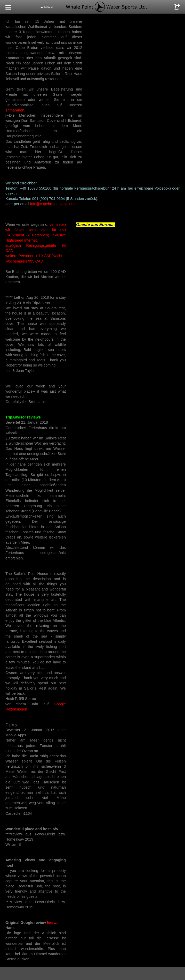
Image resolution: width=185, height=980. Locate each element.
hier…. (52, 923)
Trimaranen (15, 110)
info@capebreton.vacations (53, 204)
